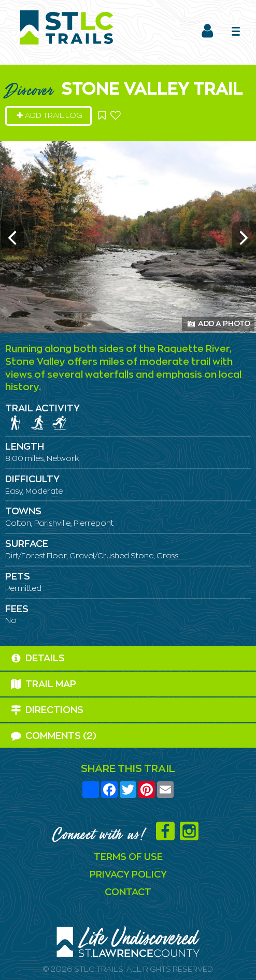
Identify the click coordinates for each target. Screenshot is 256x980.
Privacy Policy (128, 875)
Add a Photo (219, 324)
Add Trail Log (49, 116)
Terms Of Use (128, 857)
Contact (128, 893)
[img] (16, 423)
